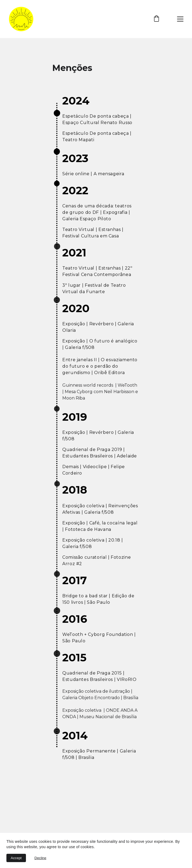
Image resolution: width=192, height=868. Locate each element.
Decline (40, 858)
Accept (16, 858)
